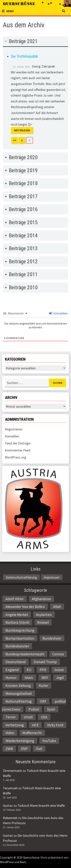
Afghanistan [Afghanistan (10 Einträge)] (41, 599)
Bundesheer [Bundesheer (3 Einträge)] (52, 638)
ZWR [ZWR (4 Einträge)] (9, 749)
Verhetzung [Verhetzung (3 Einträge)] (15, 725)
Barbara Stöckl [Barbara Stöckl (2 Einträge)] (17, 622)
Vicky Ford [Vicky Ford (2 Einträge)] (55, 725)
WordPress (7, 862)
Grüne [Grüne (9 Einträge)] (59, 670)
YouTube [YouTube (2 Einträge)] (49, 741)
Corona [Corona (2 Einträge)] (58, 654)
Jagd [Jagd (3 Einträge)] (60, 678)
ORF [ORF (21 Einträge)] (43, 701)
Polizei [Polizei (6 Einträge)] (34, 709)
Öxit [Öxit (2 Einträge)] (39, 749)
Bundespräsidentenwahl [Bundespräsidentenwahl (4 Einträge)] (25, 654)
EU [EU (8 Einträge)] (29, 670)
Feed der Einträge (18, 443)
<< (15, 140)
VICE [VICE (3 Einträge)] (35, 725)
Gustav (8, 805)
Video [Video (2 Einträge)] (10, 733)
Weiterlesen (22, 131)
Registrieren (14, 429)
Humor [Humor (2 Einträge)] (11, 678)
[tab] (35, 93)
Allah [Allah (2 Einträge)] (57, 607)
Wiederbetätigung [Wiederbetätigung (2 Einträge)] (20, 741)
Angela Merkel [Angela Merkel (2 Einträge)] (17, 615)
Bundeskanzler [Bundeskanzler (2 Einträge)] (17, 646)
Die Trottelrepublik (24, 56)
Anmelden (58, 313)
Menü (8, 11)
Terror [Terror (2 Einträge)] (11, 717)
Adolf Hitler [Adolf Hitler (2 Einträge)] (15, 599)
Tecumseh (10, 788)
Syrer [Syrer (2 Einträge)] (51, 709)
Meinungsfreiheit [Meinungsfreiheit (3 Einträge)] (19, 693)
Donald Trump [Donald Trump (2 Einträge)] (45, 662)
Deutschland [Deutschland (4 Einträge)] (16, 662)
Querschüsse (31, 857)
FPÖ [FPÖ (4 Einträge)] (43, 670)
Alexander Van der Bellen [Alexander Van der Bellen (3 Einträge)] (25, 607)
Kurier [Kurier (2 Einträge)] (44, 686)
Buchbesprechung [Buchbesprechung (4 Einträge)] (20, 630)
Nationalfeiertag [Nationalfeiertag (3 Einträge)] (19, 701)
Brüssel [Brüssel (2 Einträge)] (43, 622)
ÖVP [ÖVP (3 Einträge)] (24, 749)
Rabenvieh (10, 818)
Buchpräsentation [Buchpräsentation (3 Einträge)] (20, 638)
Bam (23, 862)
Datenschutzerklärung (21, 577)
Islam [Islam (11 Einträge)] (29, 678)
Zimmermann (12, 771)
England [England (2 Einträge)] (12, 670)
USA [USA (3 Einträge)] (44, 717)
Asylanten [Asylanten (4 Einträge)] (44, 615)
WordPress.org (16, 457)
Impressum (52, 577)
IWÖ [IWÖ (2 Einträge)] (45, 678)
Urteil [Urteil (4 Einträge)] (28, 717)
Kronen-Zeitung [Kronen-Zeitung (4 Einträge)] (18, 686)
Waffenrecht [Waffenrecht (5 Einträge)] (32, 733)
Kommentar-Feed (18, 450)
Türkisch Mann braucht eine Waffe (41, 805)
